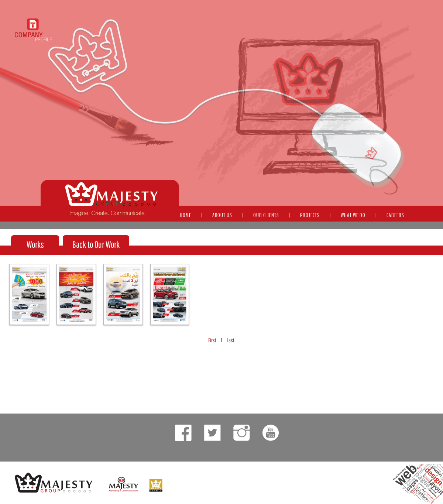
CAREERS (395, 215)
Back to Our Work (96, 244)
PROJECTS (310, 215)
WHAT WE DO (353, 215)
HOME (186, 215)
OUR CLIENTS (266, 215)
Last (231, 340)
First (212, 340)
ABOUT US (222, 215)
